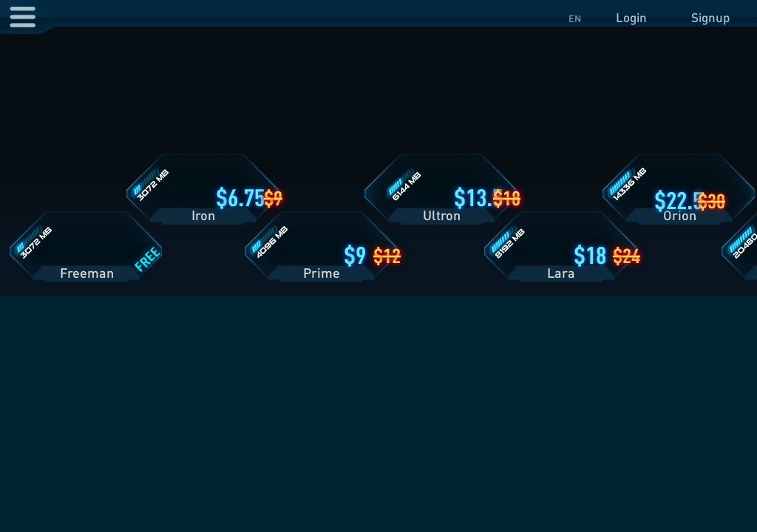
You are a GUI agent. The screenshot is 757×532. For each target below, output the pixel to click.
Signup (710, 17)
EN (575, 18)
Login (631, 17)
